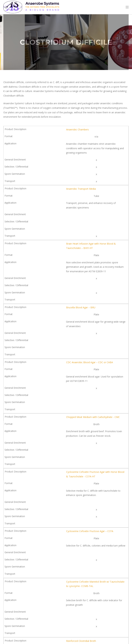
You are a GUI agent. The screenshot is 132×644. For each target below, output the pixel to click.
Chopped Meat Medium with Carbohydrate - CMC (93, 417)
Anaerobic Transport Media (81, 189)
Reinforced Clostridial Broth (81, 641)
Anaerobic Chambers (77, 129)
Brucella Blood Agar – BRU (81, 307)
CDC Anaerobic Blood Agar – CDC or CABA (90, 362)
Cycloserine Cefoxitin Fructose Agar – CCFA (90, 531)
